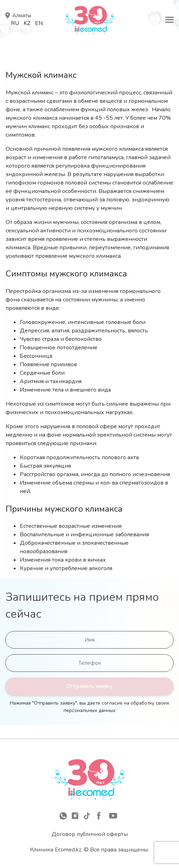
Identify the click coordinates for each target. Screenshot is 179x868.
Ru (15, 23)
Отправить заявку (89, 686)
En (39, 23)
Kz (27, 23)
